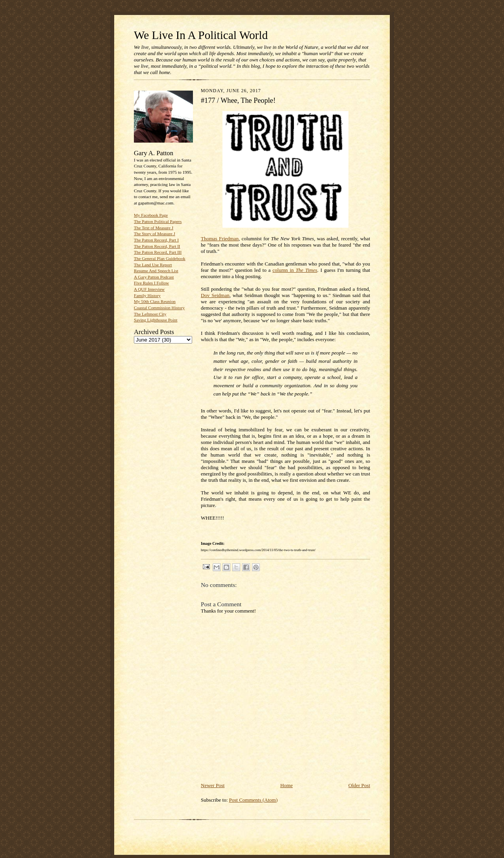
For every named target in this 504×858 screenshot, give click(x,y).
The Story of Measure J (155, 234)
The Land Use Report (153, 265)
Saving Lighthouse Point (156, 320)
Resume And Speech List (156, 271)
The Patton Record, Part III (158, 252)
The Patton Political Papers (158, 221)
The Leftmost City (150, 314)
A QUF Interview (149, 289)
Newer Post (213, 785)
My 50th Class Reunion (155, 301)
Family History (147, 295)
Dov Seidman (215, 295)
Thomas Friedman (220, 239)
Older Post (359, 785)
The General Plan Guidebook (160, 258)
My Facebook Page (151, 215)
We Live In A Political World (201, 35)
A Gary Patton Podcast (154, 277)
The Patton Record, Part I (156, 240)
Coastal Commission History (159, 308)
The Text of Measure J (154, 228)
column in (295, 270)
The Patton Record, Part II (157, 246)
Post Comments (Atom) (254, 800)
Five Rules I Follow (151, 283)
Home (287, 785)
